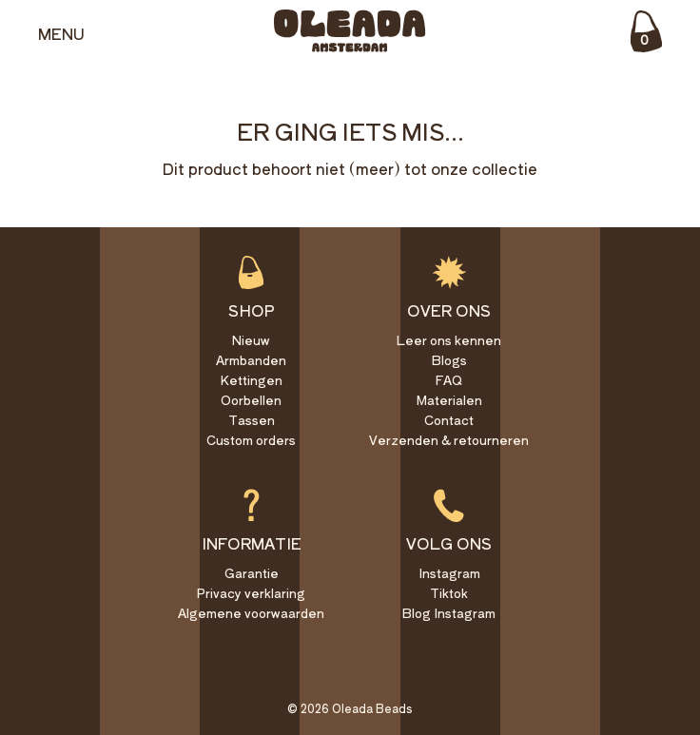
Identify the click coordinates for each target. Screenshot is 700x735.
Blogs (449, 360)
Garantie (252, 573)
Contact (449, 420)
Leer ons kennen (449, 340)
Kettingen (251, 380)
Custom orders (251, 440)
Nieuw (251, 340)
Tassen (252, 420)
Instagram (449, 573)
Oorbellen (251, 400)
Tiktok (449, 593)
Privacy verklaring (251, 593)
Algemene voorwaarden (251, 613)
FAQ (449, 380)
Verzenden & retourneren (449, 440)
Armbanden (251, 360)
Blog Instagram (449, 613)
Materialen (449, 400)
